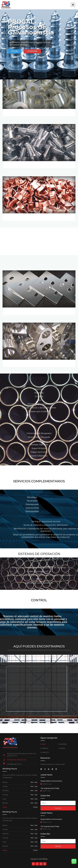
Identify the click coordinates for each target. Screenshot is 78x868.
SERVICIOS (45, 748)
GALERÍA (62, 748)
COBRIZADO (15, 80)
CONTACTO (45, 752)
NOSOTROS (63, 744)
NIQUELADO (15, 469)
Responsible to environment (51, 781)
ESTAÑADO (14, 417)
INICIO (44, 744)
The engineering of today (50, 788)
